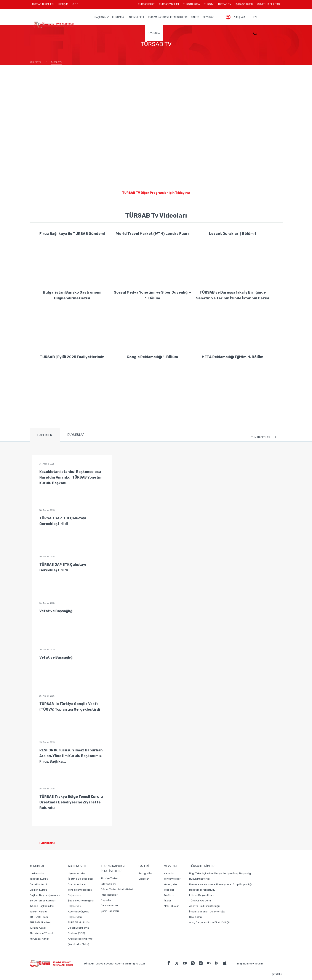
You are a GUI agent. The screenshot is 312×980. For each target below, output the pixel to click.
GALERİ (195, 17)
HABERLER (45, 435)
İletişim (259, 964)
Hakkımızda (37, 873)
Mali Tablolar (171, 906)
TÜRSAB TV (224, 4)
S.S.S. (76, 4)
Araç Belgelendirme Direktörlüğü (209, 922)
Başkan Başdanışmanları (45, 895)
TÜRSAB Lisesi (39, 917)
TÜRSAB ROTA (191, 4)
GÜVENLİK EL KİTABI (269, 4)
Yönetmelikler (172, 879)
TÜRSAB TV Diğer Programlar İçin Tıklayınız (156, 193)
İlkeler (168, 901)
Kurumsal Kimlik (39, 939)
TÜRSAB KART (146, 4)
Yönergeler (171, 884)
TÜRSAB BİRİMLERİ (44, 6)
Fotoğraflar (146, 873)
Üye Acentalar (77, 873)
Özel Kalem (196, 917)
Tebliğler (169, 890)
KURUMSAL (119, 17)
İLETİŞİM (63, 6)
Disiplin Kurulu (38, 890)
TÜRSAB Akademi (40, 922)
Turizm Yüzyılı (38, 928)
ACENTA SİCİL (137, 17)
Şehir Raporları (110, 911)
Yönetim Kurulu (39, 879)
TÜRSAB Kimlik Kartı (80, 922)
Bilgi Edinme (245, 964)
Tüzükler (169, 895)
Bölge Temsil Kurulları (43, 901)
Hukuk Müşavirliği (200, 879)
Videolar (144, 879)
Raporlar (106, 900)
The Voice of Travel (41, 933)
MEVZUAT (208, 17)
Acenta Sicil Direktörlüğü (204, 906)
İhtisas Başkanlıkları (42, 906)
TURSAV (209, 4)
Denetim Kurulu (39, 884)
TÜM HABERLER (264, 437)
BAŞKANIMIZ (102, 17)
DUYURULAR (154, 33)
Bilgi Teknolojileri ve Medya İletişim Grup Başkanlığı (220, 873)
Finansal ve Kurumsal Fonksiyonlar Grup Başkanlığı (220, 884)
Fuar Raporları (110, 895)
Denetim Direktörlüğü (202, 890)
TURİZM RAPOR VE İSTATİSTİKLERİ (168, 17)
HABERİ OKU (50, 843)
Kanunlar (169, 873)
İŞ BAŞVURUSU (244, 4)
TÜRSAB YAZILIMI (169, 4)
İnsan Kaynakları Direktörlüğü (207, 912)
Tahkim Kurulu (38, 912)
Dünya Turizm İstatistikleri (117, 889)
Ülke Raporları (109, 906)
